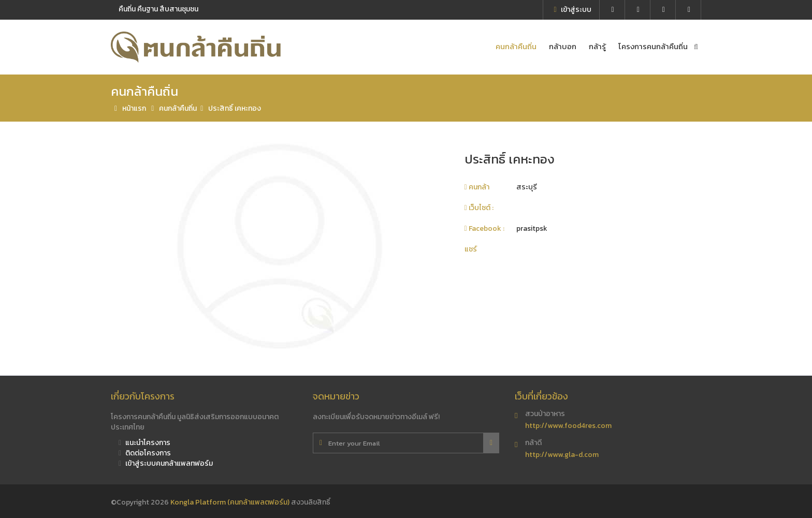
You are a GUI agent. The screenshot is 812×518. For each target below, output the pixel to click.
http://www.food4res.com (568, 426)
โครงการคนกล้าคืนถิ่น (653, 47)
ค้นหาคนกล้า (698, 47)
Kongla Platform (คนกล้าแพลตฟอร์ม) (231, 502)
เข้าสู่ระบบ (572, 10)
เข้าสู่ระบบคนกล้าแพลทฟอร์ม (166, 463)
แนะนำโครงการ (144, 443)
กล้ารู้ (597, 47)
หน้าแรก (128, 108)
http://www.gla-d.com (562, 455)
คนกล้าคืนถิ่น (516, 47)
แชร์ (471, 249)
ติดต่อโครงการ (145, 453)
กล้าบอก (563, 47)
